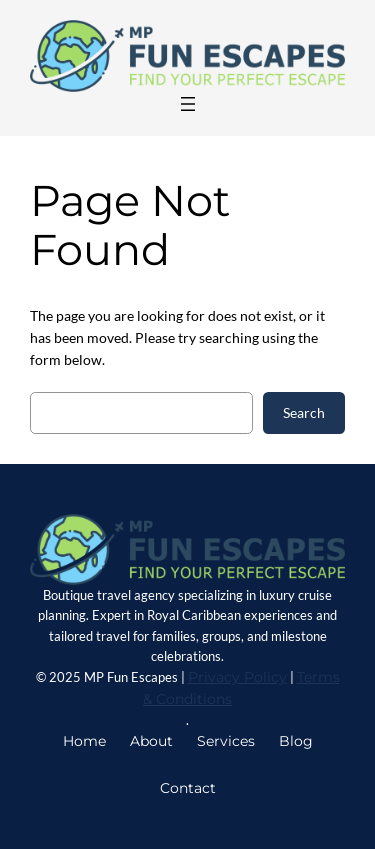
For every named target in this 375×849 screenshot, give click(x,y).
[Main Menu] (188, 104)
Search (304, 412)
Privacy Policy (237, 677)
